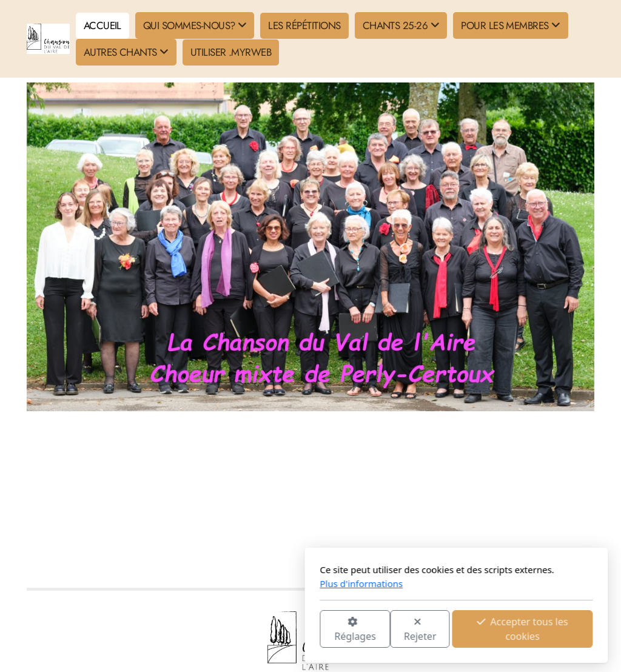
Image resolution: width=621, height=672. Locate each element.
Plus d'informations (216, 583)
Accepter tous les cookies (377, 629)
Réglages (209, 630)
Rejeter (275, 630)
